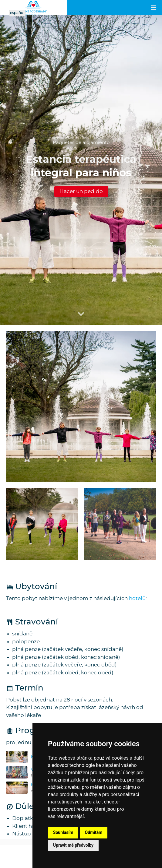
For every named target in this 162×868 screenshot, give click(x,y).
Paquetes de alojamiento (81, 143)
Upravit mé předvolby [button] (73, 845)
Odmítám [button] (94, 832)
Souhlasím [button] (63, 832)
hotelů (137, 598)
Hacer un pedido (81, 191)
